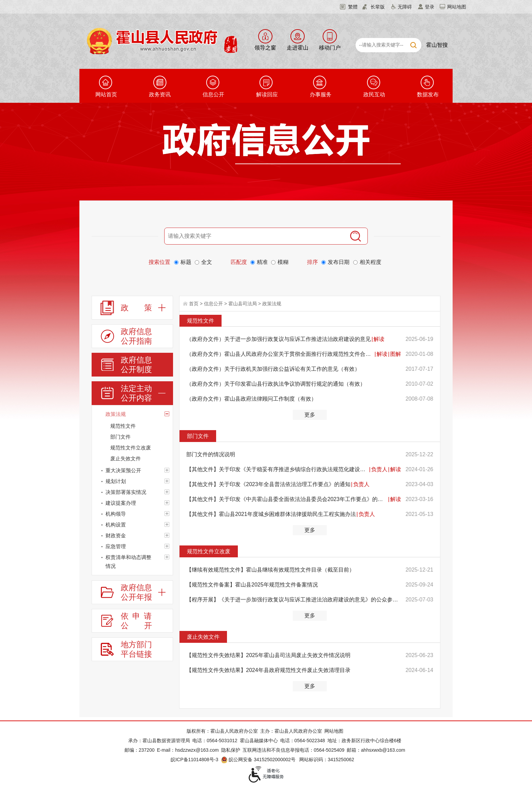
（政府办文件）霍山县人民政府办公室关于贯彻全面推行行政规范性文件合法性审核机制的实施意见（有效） (280, 354)
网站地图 (457, 7)
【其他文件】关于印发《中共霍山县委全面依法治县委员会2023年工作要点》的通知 (287, 499)
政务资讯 (160, 94)
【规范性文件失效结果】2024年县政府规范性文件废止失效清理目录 (268, 670)
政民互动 (374, 94)
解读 (379, 339)
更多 (310, 415)
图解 (396, 354)
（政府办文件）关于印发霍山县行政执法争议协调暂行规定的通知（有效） (276, 384)
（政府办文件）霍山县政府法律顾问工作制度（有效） (251, 399)
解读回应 (267, 94)
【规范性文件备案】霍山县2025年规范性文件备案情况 (252, 585)
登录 (430, 7)
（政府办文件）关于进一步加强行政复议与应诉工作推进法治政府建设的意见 (279, 339)
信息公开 (213, 94)
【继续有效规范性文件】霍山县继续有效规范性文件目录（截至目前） (270, 570)
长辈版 (378, 7)
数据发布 (428, 94)
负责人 (379, 469)
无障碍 (405, 7)
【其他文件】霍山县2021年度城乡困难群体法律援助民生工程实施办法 (271, 514)
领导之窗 (265, 48)
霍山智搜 (437, 45)
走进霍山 (298, 48)
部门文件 (198, 436)
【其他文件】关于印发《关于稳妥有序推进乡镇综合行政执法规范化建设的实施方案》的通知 (277, 469)
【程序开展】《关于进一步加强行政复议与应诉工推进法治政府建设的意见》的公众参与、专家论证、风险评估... (294, 600)
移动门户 (330, 48)
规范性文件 (201, 321)
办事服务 (321, 94)
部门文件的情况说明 (211, 454)
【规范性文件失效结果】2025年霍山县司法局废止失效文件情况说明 (268, 655)
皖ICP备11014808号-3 (194, 760)
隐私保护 (231, 750)
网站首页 (106, 94)
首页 (194, 304)
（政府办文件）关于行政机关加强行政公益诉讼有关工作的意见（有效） (273, 369)
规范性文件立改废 (209, 551)
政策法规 (272, 304)
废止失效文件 (203, 637)
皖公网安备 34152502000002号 (259, 760)
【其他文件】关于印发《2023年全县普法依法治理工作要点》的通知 (268, 484)
